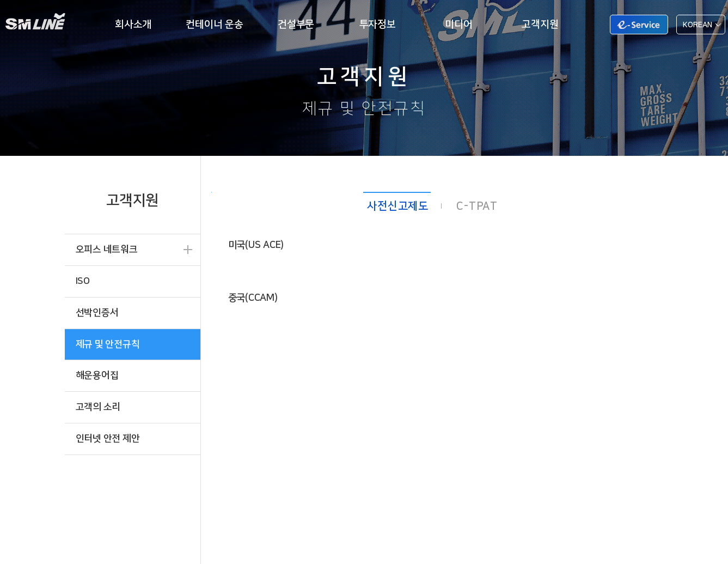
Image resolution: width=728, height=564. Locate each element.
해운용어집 (97, 375)
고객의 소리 (98, 407)
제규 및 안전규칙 (108, 344)
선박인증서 (97, 313)
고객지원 (540, 24)
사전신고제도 (398, 206)
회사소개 (133, 24)
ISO (83, 281)
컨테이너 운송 (214, 24)
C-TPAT (477, 206)
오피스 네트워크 (107, 249)
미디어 (458, 24)
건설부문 (296, 24)
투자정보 (378, 24)
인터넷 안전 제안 (108, 438)
